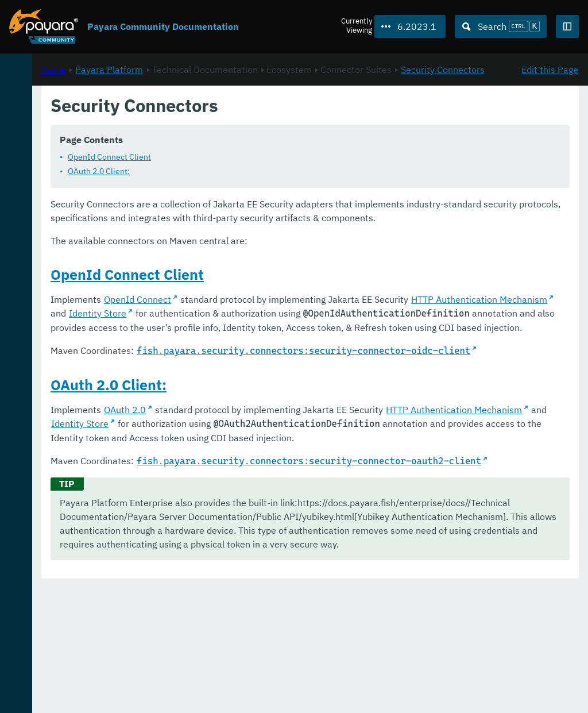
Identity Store (396, 341)
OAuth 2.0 (277, 479)
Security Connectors (316, 135)
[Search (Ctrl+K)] (501, 26)
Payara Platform (45, 104)
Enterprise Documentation (111, 692)
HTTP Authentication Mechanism (271, 341)
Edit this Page (550, 121)
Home (206, 121)
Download (142, 669)
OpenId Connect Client (262, 171)
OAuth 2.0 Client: (251, 185)
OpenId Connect (290, 327)
